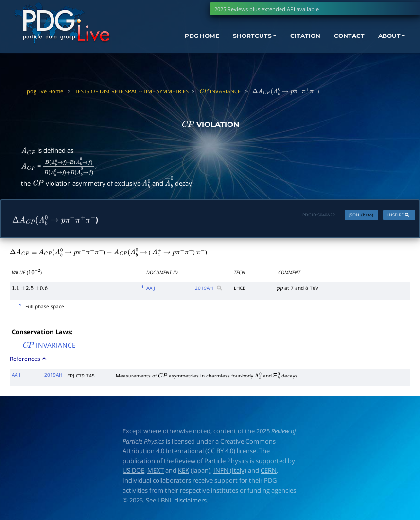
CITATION (288, 41)
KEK (184, 472)
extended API (278, 9)
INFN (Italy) (230, 472)
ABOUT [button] (381, 41)
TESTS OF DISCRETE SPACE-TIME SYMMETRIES (132, 91)
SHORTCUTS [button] (229, 41)
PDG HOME (174, 41)
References (29, 360)
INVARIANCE (220, 91)
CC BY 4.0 (220, 452)
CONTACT (336, 41)
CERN (269, 472)
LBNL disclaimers (182, 502)
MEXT (156, 472)
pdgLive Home (45, 91)
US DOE (133, 472)
